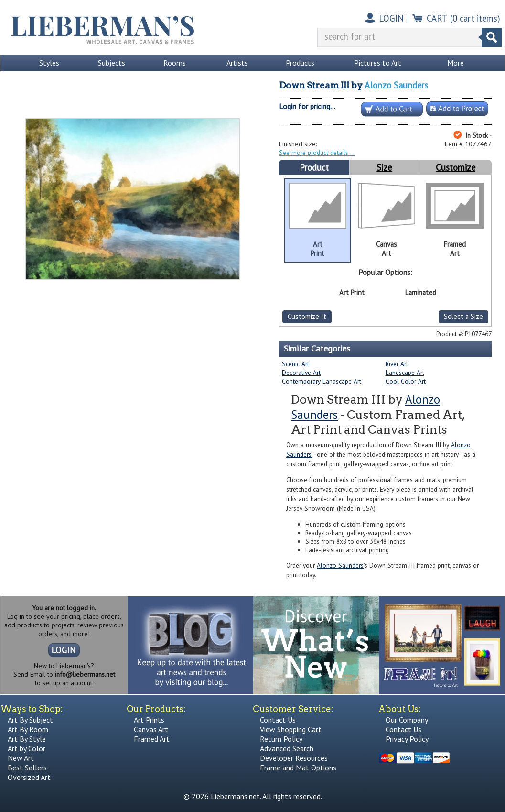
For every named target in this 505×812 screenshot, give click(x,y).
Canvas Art (151, 729)
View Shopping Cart (291, 729)
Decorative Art (301, 373)
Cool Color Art (406, 381)
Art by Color (27, 748)
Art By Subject (30, 720)
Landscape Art (405, 373)
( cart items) (475, 18)
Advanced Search (287, 748)
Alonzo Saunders (396, 85)
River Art (397, 364)
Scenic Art (295, 364)
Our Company (407, 720)
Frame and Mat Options (298, 768)
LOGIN (391, 18)
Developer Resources (294, 758)
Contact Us (278, 720)
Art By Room (28, 729)
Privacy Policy (407, 739)
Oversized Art (29, 777)
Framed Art (152, 739)
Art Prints (149, 720)
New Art (21, 758)
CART (437, 18)
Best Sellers (27, 768)
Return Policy (281, 739)
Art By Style (27, 739)
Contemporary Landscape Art (322, 381)
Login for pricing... (307, 106)
